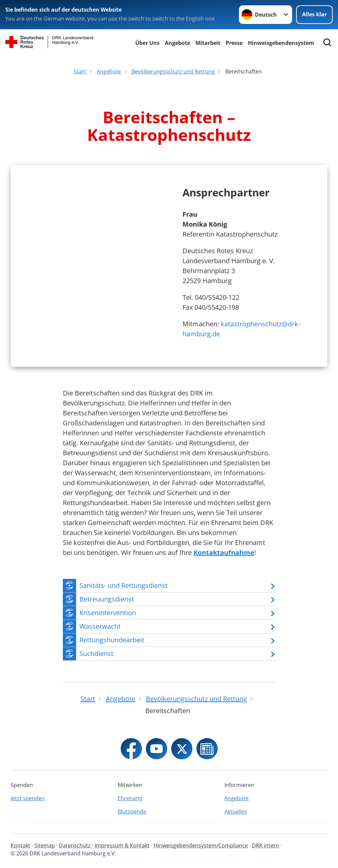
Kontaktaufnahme (224, 552)
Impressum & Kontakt (122, 845)
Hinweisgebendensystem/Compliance (201, 845)
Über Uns (147, 43)
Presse (234, 43)
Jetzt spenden (28, 798)
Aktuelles (236, 812)
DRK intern (266, 845)
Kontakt (20, 845)
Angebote (177, 43)
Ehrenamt (130, 798)
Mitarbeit (208, 43)
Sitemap (45, 845)
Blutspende (132, 812)
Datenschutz (75, 845)
